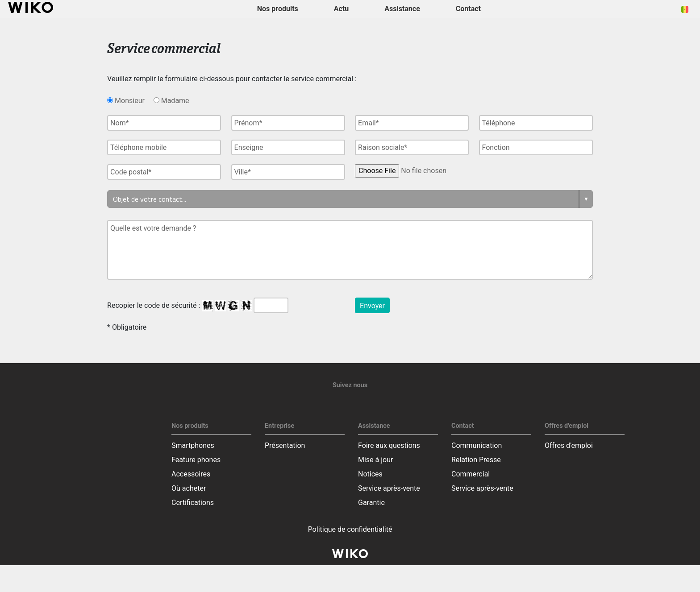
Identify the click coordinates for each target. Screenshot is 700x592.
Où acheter (189, 488)
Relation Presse (476, 460)
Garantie (371, 503)
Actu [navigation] (341, 9)
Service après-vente (389, 488)
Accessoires (191, 474)
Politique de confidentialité (350, 529)
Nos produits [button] (278, 9)
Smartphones (193, 445)
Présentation (285, 445)
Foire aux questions (389, 445)
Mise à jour (375, 460)
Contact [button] (468, 9)
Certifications (193, 503)
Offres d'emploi (569, 445)
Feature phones (196, 460)
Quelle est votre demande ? (350, 250)
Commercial (471, 474)
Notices (370, 474)
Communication (477, 445)
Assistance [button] (402, 9)
